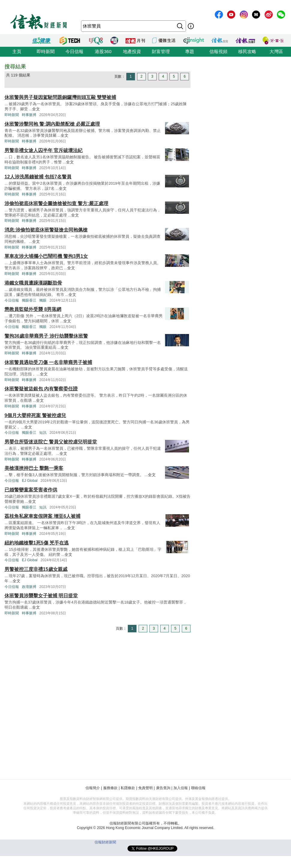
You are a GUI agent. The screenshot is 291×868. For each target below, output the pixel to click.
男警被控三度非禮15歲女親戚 (36, 569)
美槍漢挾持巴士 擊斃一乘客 (34, 468)
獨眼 (43, 300)
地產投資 (132, 51)
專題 (190, 51)
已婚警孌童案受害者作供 (31, 490)
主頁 (17, 51)
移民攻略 (247, 51)
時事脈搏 (29, 115)
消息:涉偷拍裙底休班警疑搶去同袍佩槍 (46, 230)
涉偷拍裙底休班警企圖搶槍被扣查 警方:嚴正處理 (56, 203)
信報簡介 (93, 788)
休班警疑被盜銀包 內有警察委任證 (41, 389)
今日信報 (74, 51)
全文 (36, 109)
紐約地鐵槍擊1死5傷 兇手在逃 (37, 543)
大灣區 (276, 51)
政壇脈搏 (29, 587)
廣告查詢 (163, 788)
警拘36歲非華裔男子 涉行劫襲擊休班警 (46, 336)
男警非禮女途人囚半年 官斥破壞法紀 (43, 150)
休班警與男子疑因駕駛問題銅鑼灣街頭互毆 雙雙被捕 (60, 97)
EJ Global (30, 481)
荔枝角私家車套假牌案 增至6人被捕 (42, 516)
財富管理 (161, 51)
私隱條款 (128, 788)
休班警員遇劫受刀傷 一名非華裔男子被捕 (48, 362)
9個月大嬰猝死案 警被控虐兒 (35, 415)
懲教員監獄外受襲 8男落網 (33, 309)
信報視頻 (218, 51)
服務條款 (110, 788)
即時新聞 (46, 51)
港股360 (103, 51)
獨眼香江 (29, 300)
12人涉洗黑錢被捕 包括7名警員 (38, 177)
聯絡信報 (198, 788)
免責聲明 (145, 788)
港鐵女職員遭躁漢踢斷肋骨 (33, 283)
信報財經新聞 (105, 842)
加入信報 (181, 788)
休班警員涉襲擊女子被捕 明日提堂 (41, 596)
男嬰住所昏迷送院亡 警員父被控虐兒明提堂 (51, 442)
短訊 (43, 433)
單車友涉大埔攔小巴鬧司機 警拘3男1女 (46, 256)
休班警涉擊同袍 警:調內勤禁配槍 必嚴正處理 (52, 124)
